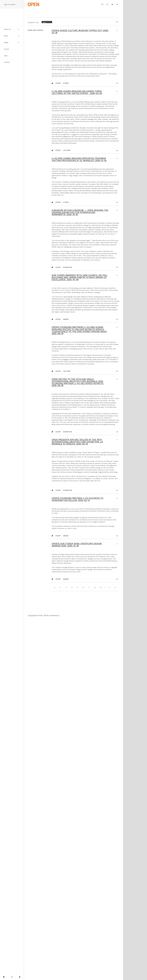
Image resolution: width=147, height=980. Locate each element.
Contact (7, 62)
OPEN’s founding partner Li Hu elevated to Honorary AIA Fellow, (78, 802)
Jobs (6, 56)
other (66, 132)
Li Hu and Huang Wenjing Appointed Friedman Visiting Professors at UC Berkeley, (79, 240)
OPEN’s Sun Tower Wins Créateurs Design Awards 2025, (77, 878)
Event (58, 132)
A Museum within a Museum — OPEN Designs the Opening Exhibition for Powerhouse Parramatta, (80, 351)
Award (66, 519)
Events (6, 49)
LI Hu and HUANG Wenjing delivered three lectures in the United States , (77, 142)
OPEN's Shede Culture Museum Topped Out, (80, 32)
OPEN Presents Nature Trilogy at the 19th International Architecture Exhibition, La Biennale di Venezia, (77, 715)
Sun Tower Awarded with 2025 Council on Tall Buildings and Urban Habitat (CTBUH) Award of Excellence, (80, 448)
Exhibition (67, 438)
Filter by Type (33, 23)
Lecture (67, 231)
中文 (107, 4)
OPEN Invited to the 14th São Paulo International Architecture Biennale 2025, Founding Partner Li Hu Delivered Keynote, (78, 612)
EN (102, 4)
